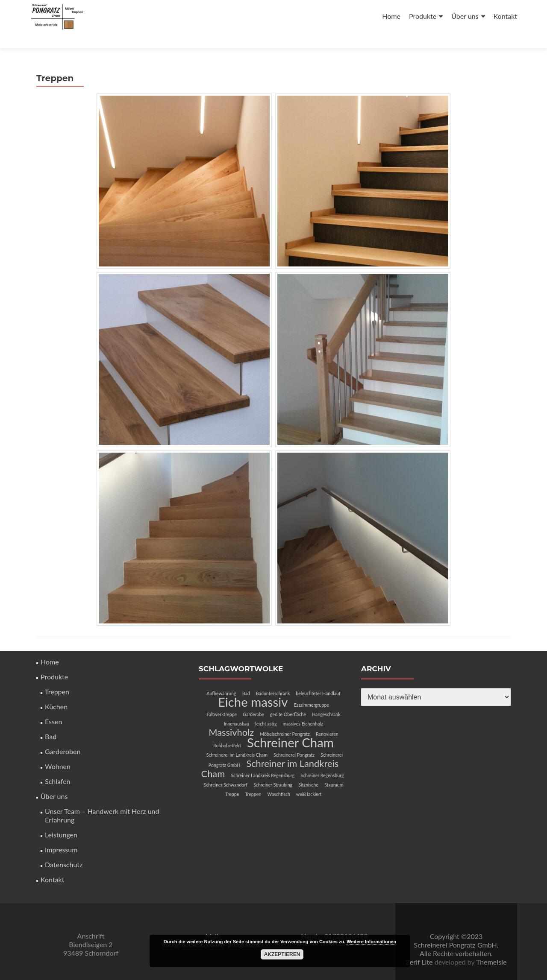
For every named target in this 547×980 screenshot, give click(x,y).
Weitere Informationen (371, 942)
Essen (53, 706)
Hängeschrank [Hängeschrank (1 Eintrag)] (326, 699)
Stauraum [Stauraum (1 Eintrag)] (334, 769)
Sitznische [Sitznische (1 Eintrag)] (308, 769)
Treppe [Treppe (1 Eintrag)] (232, 779)
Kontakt (505, 16)
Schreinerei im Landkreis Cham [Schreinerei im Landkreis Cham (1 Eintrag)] (237, 739)
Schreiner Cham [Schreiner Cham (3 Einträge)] (290, 727)
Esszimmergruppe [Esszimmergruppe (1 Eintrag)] (312, 689)
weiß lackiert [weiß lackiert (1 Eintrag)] (309, 779)
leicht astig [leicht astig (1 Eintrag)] (266, 708)
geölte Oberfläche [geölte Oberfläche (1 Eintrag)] (288, 699)
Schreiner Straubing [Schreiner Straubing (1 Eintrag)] (273, 769)
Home (391, 16)
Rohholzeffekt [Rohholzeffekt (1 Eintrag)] (227, 730)
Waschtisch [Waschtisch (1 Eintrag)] (279, 779)
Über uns (465, 16)
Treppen (57, 676)
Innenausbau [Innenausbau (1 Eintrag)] (237, 708)
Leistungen (61, 819)
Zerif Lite (420, 946)
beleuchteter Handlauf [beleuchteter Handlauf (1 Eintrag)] (318, 678)
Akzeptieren (282, 954)
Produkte (423, 16)
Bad (51, 721)
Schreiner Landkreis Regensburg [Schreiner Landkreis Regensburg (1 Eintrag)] (263, 760)
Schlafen (58, 766)
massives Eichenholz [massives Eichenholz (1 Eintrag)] (303, 708)
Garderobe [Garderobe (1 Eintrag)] (253, 699)
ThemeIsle (491, 946)
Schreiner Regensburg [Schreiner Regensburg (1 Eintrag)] (322, 760)
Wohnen (58, 751)
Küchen (56, 691)
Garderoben (63, 736)
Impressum (61, 834)
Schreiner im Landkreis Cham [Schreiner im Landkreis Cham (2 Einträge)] (270, 753)
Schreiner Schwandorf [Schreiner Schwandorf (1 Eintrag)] (226, 769)
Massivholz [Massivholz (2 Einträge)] (231, 717)
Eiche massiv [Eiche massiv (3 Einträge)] (253, 686)
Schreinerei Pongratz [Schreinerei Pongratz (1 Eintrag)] (294, 739)
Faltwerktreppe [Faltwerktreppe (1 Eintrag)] (222, 699)
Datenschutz (64, 849)
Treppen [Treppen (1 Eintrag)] (253, 779)
